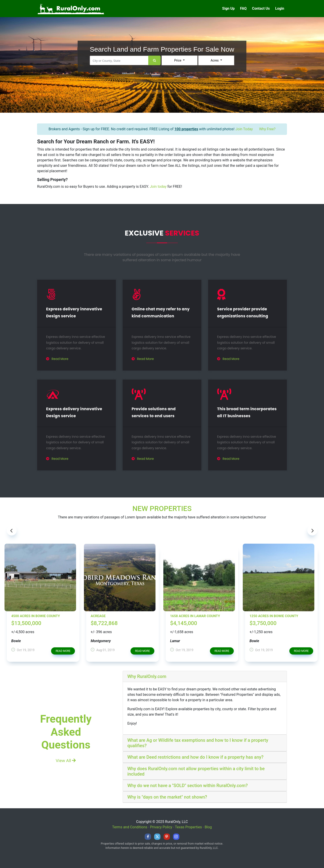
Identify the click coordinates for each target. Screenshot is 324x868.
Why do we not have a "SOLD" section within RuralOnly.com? (188, 786)
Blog (208, 827)
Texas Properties (188, 827)
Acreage (98, 616)
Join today (158, 187)
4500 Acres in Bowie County (36, 616)
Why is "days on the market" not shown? (167, 797)
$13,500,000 (26, 623)
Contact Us (261, 8)
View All (66, 761)
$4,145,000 (184, 623)
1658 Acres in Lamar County (195, 616)
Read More (57, 359)
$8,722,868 (104, 623)
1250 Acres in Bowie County (274, 616)
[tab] (205, 677)
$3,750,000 (263, 623)
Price (178, 60)
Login (280, 8)
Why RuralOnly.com (147, 676)
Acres (215, 60)
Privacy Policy (161, 827)
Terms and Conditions (130, 827)
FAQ (243, 8)
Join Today (244, 129)
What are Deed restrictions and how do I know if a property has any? (195, 757)
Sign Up (228, 8)
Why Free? (267, 129)
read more (63, 651)
